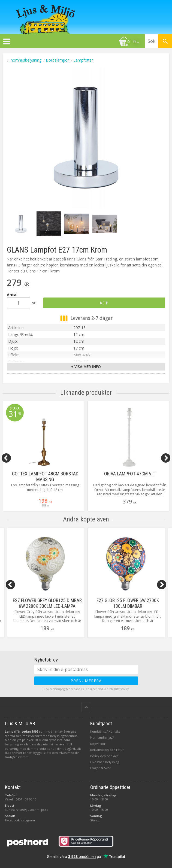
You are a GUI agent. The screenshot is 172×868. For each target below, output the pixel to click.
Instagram (28, 820)
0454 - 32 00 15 (26, 799)
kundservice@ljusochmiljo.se (27, 810)
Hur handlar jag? (102, 737)
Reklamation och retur (107, 750)
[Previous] (6, 458)
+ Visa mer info (86, 367)
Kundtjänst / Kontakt (105, 731)
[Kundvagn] (71, 42)
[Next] (166, 458)
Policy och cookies (104, 756)
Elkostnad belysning (105, 762)
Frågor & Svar (100, 768)
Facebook (12, 820)
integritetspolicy (119, 689)
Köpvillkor (98, 744)
